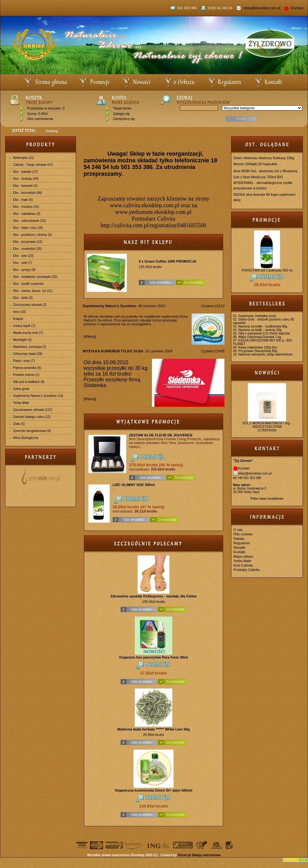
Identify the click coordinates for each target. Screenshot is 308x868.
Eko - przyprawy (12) (25, 242)
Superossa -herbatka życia (257, 316)
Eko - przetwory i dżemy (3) (30, 235)
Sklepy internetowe (206, 855)
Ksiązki (16, 319)
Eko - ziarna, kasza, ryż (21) (31, 291)
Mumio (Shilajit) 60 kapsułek (255, 164)
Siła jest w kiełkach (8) (27, 382)
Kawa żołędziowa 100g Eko (258, 347)
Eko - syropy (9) (22, 270)
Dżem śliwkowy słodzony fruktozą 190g (264, 158)
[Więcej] (90, 336)
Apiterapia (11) (21, 158)
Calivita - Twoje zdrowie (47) (31, 165)
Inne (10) (17, 312)
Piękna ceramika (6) (25, 368)
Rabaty (239, 539)
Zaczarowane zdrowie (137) (30, 410)
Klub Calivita (243, 565)
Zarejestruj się (124, 119)
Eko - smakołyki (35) (25, 249)
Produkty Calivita (246, 570)
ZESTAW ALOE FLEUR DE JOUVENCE (161, 435)
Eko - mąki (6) (21, 200)
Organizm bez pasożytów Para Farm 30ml (154, 657)
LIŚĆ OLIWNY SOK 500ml (134, 485)
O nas (238, 530)
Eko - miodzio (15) (24, 207)
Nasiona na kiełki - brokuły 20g (260, 330)
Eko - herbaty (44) (24, 179)
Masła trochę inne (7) (26, 333)
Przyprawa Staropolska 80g (258, 351)
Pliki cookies (243, 534)
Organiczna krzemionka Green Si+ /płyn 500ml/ (154, 790)
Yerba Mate (19, 403)
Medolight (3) (20, 340)
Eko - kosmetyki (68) (25, 193)
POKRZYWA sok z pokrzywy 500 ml (267, 270)
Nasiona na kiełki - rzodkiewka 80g (263, 326)
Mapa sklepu (243, 556)
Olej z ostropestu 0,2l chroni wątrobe (264, 333)
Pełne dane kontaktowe (267, 499)
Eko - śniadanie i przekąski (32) (33, 277)
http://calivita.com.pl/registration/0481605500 (154, 225)
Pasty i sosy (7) (22, 361)
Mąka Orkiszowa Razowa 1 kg (260, 337)
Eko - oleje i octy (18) (26, 228)
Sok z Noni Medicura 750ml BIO (258, 177)
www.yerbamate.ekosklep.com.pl (154, 212)
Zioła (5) (17, 424)
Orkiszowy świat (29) (25, 354)
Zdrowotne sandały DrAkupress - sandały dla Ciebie (153, 596)
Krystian (297, 8)
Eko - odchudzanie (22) (27, 221)
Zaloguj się (121, 114)
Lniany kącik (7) (22, 326)
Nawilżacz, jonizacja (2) (27, 347)
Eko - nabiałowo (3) (24, 214)
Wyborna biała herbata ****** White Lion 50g (154, 729)
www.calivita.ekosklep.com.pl (145, 205)
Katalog (52, 131)
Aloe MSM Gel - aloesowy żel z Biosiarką (265, 171)
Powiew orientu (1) (24, 375)
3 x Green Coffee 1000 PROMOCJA (168, 261)
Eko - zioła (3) (21, 298)
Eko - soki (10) (21, 256)
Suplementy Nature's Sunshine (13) (36, 396)
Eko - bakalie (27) (23, 172)
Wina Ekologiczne (23, 438)
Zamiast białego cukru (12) (30, 417)
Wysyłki (239, 547)
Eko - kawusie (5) (23, 186)
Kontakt (239, 552)
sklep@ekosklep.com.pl (262, 8)
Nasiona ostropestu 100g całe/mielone (265, 354)
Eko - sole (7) (20, 263)
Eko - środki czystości (26, 284)
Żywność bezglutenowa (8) (30, 431)
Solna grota (19, 389)
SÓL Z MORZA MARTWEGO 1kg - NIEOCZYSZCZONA (267, 425)
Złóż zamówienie (40, 119)
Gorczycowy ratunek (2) (28, 305)
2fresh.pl (184, 855)
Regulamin (242, 543)
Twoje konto (122, 108)
